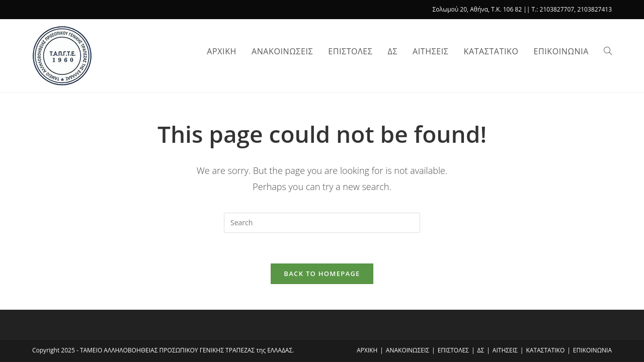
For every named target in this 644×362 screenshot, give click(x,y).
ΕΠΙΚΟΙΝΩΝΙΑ (592, 350)
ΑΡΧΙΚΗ (367, 350)
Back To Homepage (322, 274)
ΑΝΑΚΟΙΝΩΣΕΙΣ (408, 350)
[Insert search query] (322, 223)
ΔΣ (481, 350)
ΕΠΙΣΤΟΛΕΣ (453, 350)
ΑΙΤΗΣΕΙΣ (505, 350)
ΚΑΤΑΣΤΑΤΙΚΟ (545, 350)
